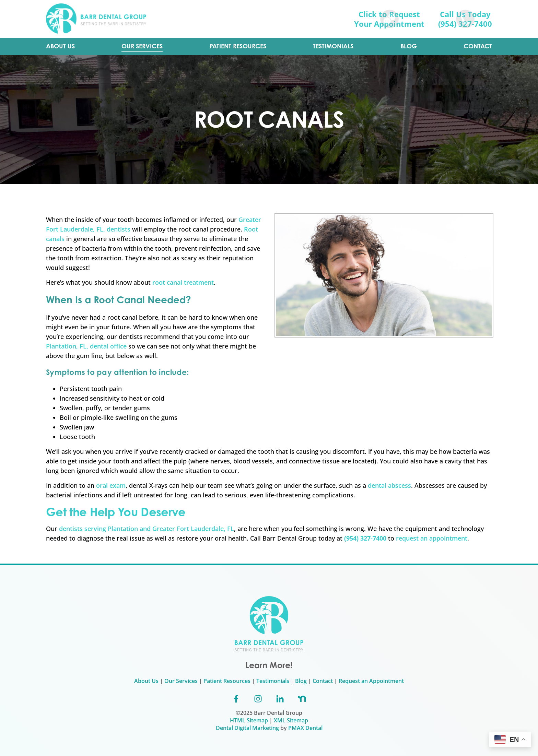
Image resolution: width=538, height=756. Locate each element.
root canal (122, 317)
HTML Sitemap (249, 720)
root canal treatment (183, 282)
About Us (146, 681)
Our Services (181, 681)
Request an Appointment (371, 681)
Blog (301, 681)
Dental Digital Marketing (247, 728)
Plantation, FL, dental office (86, 346)
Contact (323, 681)
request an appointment (432, 538)
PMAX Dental (305, 728)
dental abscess (389, 485)
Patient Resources (227, 681)
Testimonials (273, 681)
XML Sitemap (291, 720)
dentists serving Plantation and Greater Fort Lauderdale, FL (147, 529)
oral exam (111, 485)
